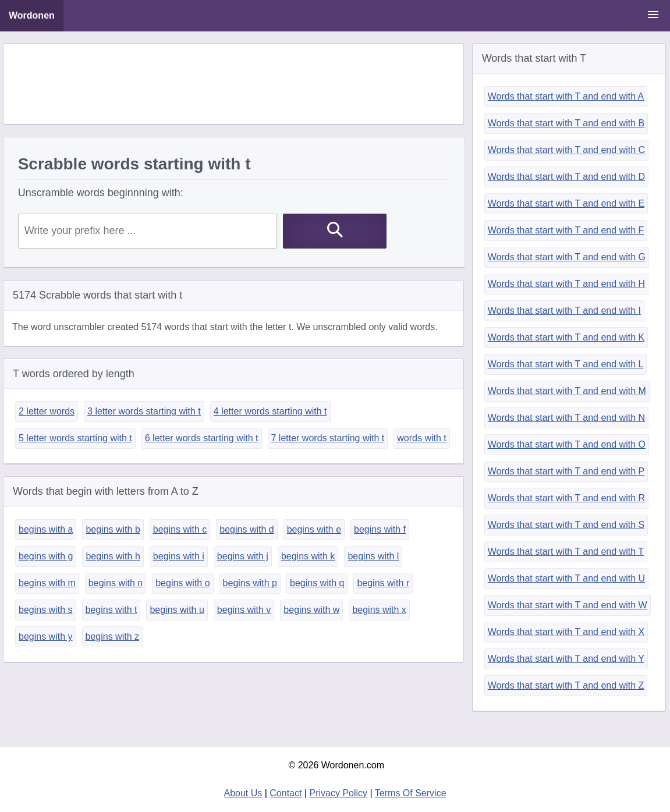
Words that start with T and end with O (567, 444)
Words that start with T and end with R (566, 498)
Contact (286, 793)
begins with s (46, 610)
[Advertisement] (233, 84)
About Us (243, 793)
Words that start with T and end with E (566, 203)
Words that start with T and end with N (566, 418)
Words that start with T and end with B (566, 123)
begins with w (311, 610)
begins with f (380, 529)
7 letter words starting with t (328, 438)
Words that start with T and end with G (567, 257)
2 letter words (47, 411)
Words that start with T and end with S (566, 525)
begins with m (47, 583)
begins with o (182, 583)
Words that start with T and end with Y (566, 659)
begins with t (111, 610)
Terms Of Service (411, 793)
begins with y (46, 637)
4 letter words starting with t (270, 411)
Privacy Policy (339, 793)
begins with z (113, 637)
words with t (421, 438)
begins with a (46, 529)
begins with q (317, 583)
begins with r (383, 583)
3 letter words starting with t (144, 411)
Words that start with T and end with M (567, 391)
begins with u (177, 610)
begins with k (308, 556)
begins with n (116, 583)
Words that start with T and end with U (566, 578)
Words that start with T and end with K (566, 337)
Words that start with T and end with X (566, 632)
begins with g (46, 556)
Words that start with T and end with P (566, 471)
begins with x (379, 610)
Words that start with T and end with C (566, 150)
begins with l (373, 556)
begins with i (179, 556)
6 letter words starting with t (202, 438)
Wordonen (32, 15)
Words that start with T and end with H (566, 284)
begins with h (113, 556)
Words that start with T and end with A (566, 96)
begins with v (244, 610)
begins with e (314, 529)
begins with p (250, 583)
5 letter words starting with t (75, 438)
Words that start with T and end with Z (566, 685)
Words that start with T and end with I (564, 311)
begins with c (180, 529)
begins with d (247, 529)
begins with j (243, 556)
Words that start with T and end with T (566, 552)
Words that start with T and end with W (568, 605)
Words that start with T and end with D (566, 177)
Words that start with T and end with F (566, 230)
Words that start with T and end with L (566, 364)
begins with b (113, 529)
